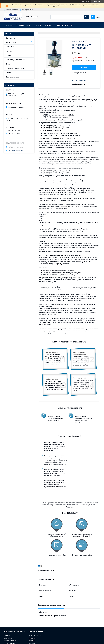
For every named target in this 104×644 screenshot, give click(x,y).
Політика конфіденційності (73, 641)
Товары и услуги (23, 25)
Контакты (49, 25)
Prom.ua (62, 639)
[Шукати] (86, 17)
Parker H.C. (32, 620)
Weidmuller (32, 623)
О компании (8, 617)
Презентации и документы (15, 60)
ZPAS (31, 628)
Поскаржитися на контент (56, 641)
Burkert (31, 631)
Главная (9, 25)
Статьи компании (9, 623)
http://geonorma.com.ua (15, 147)
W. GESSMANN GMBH (36, 615)
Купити (84, 68)
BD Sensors (32, 617)
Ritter (30, 625)
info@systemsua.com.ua (16, 150)
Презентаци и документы (12, 625)
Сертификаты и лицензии (15, 68)
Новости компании (10, 620)
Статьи (8, 55)
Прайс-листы (11, 47)
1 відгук (87, 1)
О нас (39, 25)
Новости (9, 51)
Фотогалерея (11, 38)
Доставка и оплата (65, 25)
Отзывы (9, 73)
